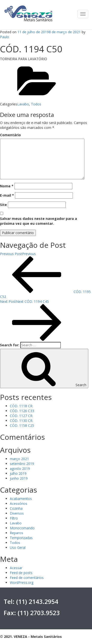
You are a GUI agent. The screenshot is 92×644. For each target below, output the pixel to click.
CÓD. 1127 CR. (21, 416)
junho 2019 (19, 478)
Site (3, 205)
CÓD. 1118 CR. (21, 406)
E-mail (7, 195)
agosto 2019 (20, 469)
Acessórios (19, 503)
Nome (7, 186)
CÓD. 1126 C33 (22, 411)
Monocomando (22, 528)
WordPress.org (22, 582)
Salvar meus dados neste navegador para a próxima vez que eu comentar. (39, 221)
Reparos (16, 533)
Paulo (5, 37)
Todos (36, 104)
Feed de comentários (27, 578)
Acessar (16, 568)
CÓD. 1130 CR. (21, 421)
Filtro (14, 518)
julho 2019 (18, 473)
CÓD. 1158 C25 (22, 425)
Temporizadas (21, 538)
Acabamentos (21, 499)
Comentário (10, 135)
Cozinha (16, 508)
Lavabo (23, 104)
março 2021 (19, 459)
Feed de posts (21, 573)
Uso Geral (18, 548)
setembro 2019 (22, 464)
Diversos (17, 513)
